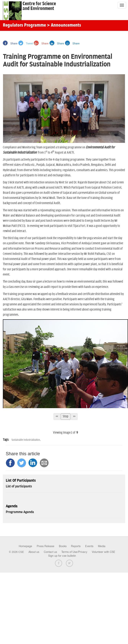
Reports (76, 546)
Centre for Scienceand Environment (39, 6)
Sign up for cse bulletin (62, 556)
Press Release (46, 546)
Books (63, 546)
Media (102, 546)
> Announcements (64, 25)
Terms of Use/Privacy (74, 552)
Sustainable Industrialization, (26, 440)
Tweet (26, 43)
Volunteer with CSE (104, 552)
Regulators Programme (24, 25)
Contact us (50, 552)
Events (89, 546)
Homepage (25, 546)
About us (34, 552)
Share (10, 43)
